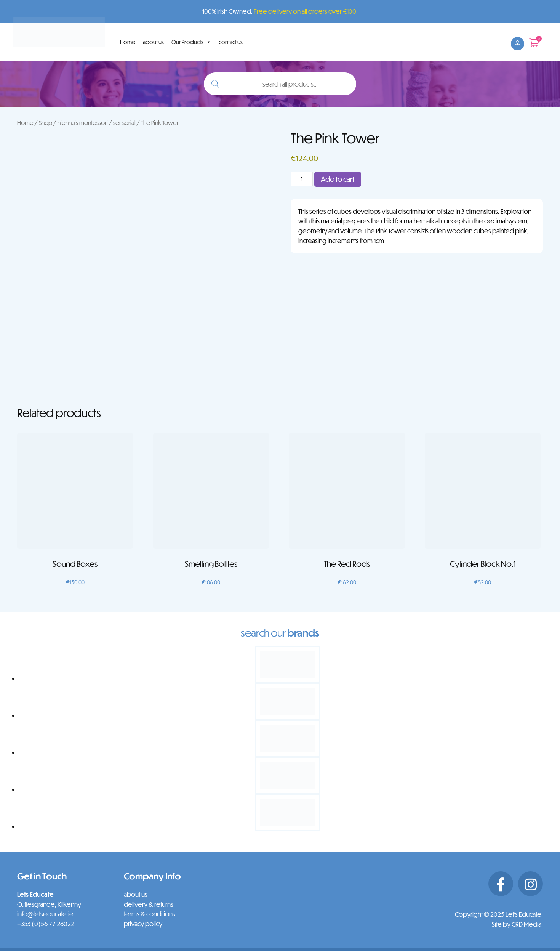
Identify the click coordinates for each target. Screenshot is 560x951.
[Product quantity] (302, 179)
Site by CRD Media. (517, 924)
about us (153, 42)
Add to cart (338, 179)
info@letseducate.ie (45, 914)
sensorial (124, 123)
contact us (231, 42)
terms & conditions (150, 914)
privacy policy (143, 924)
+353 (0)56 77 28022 (46, 924)
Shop (46, 123)
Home (128, 42)
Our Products (191, 42)
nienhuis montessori (83, 123)
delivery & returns (149, 904)
